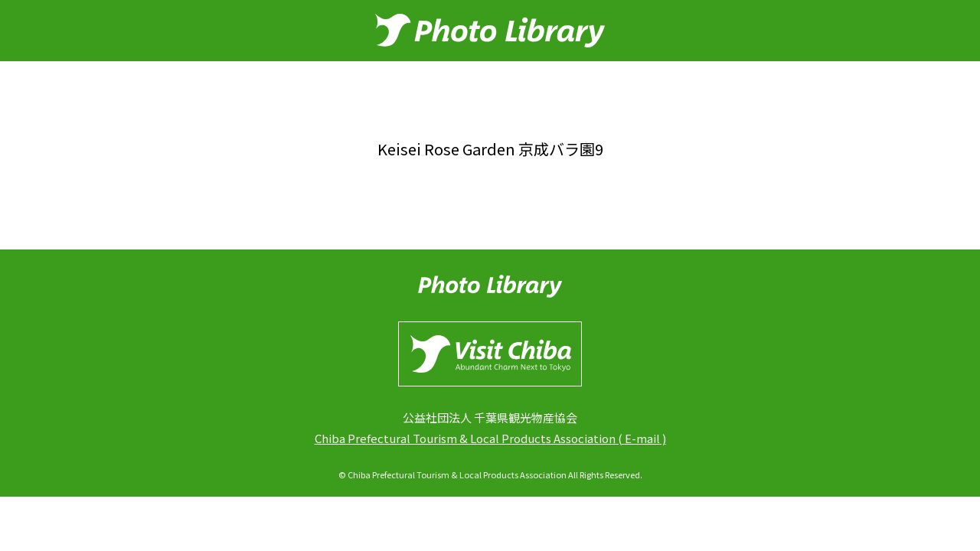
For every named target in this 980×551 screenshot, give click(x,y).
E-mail (642, 438)
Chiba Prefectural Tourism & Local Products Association (465, 438)
